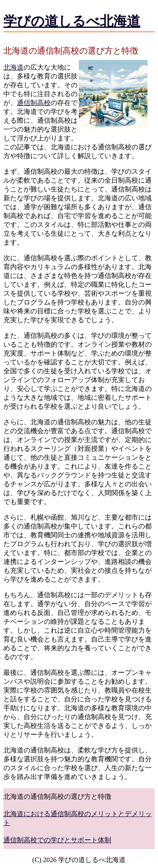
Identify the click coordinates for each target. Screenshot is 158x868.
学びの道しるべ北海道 (72, 21)
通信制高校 (34, 103)
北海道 (13, 67)
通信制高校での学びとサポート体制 (57, 840)
